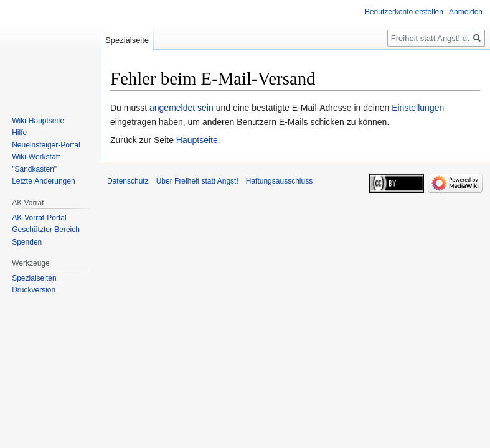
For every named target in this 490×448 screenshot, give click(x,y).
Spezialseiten (34, 278)
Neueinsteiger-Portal (46, 145)
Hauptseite (197, 140)
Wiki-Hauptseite (38, 121)
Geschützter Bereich (46, 230)
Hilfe (19, 133)
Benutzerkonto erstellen (404, 12)
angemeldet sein (181, 108)
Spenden (27, 242)
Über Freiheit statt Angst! (197, 181)
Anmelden (466, 12)
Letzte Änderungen (43, 181)
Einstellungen (418, 108)
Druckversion (34, 290)
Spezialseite (127, 40)
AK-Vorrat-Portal (39, 218)
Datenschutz (128, 181)
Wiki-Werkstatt (36, 157)
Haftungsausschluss (279, 181)
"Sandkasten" (34, 169)
